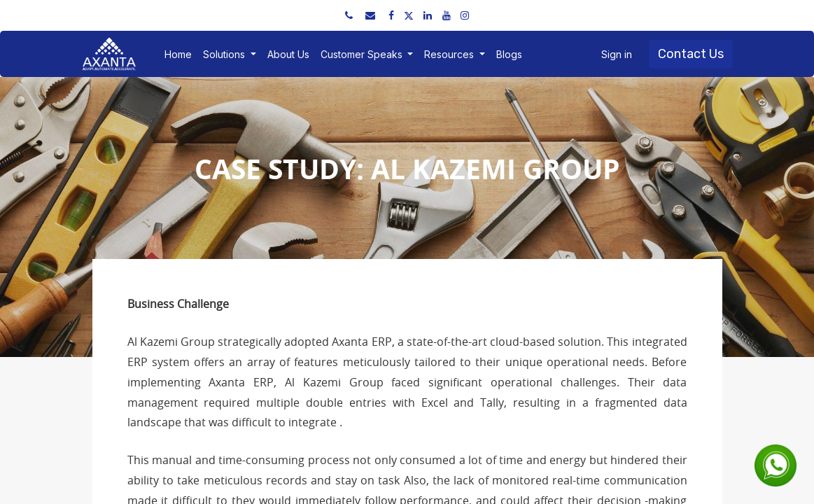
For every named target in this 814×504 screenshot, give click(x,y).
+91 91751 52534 (135, 15)
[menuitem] (178, 54)
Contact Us (691, 54)
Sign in (617, 54)
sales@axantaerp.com (239, 15)
